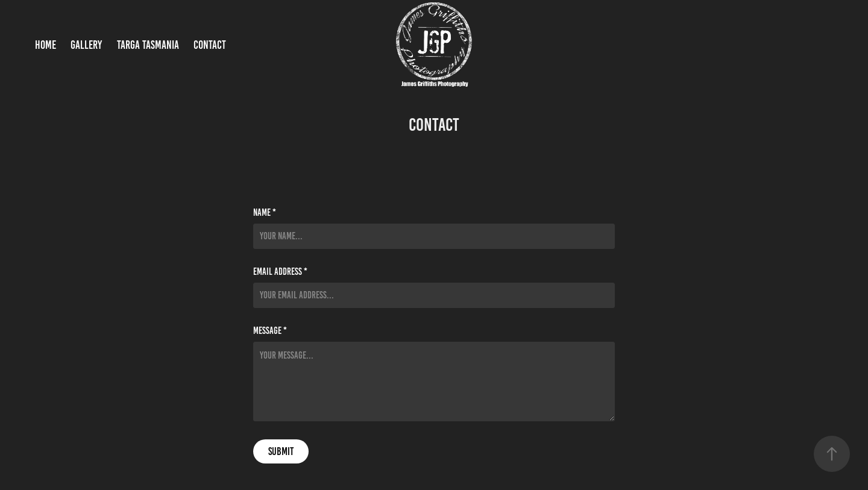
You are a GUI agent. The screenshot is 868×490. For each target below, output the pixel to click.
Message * (270, 331)
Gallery (86, 45)
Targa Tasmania (148, 45)
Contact (210, 45)
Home (46, 45)
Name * (265, 213)
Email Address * (280, 272)
